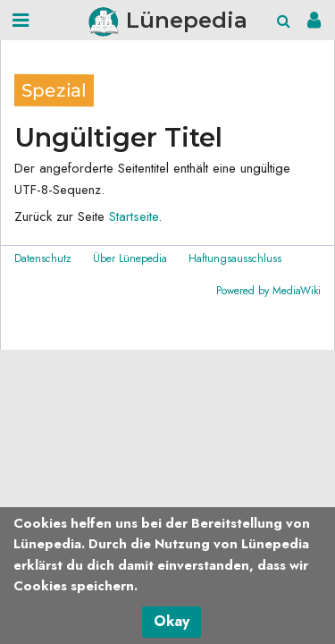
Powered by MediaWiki (268, 291)
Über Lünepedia (130, 258)
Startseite (134, 216)
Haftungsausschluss (235, 258)
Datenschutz (43, 258)
